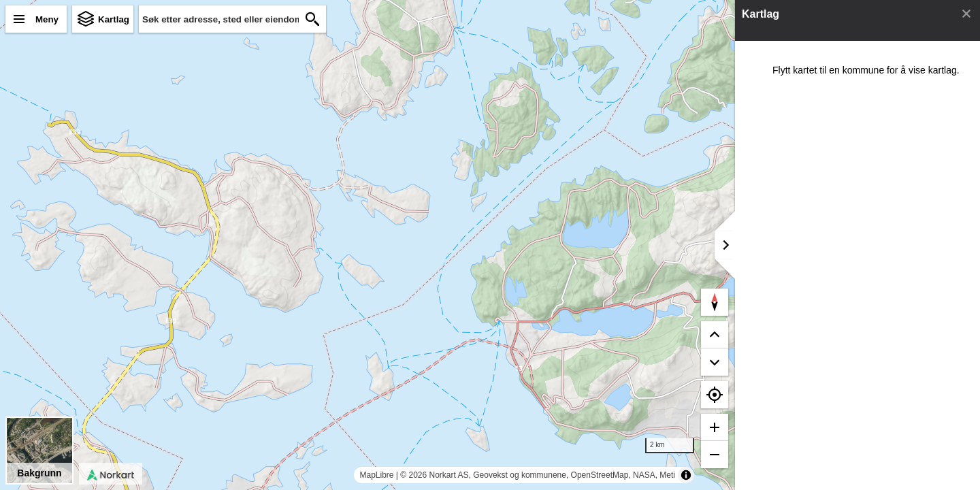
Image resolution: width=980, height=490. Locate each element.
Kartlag (114, 19)
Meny (47, 19)
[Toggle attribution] (686, 475)
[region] (367, 245)
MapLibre (376, 475)
